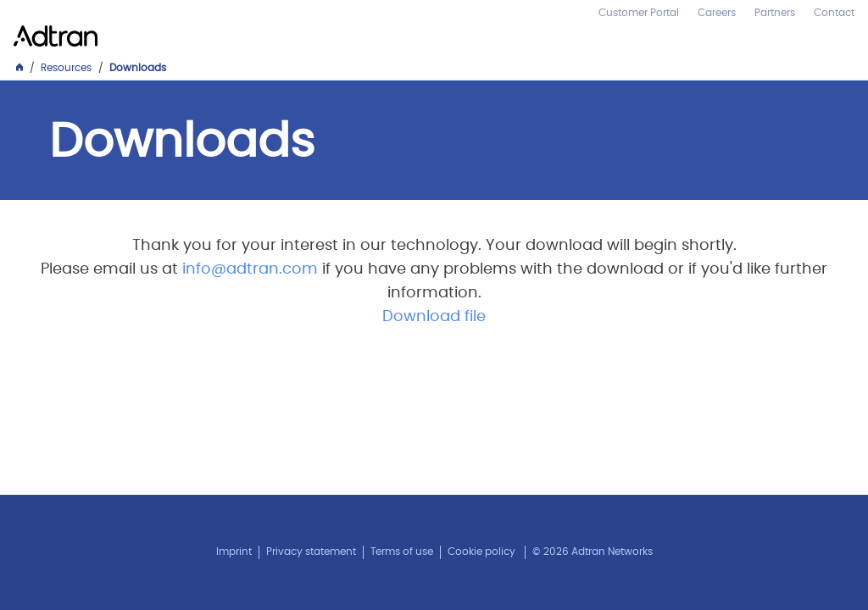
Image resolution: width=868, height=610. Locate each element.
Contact (834, 13)
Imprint (234, 552)
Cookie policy (481, 552)
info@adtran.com (250, 269)
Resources (66, 68)
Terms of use (402, 552)
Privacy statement (311, 552)
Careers (717, 13)
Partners (775, 13)
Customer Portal (639, 13)
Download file (434, 317)
